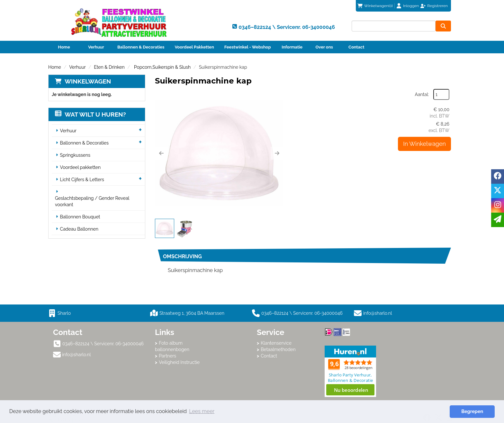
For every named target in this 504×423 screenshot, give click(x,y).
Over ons (324, 47)
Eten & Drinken (109, 67)
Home (64, 47)
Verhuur (96, 47)
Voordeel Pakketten (194, 47)
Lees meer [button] (202, 411)
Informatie (292, 47)
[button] (161, 153)
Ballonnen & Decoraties (141, 47)
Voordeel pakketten (81, 167)
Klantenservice (276, 343)
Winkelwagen (88, 81)
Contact (356, 47)
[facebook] (498, 176)
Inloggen (411, 6)
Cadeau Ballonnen (79, 229)
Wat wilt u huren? (90, 114)
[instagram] (498, 205)
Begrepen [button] (472, 411)
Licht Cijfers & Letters (82, 180)
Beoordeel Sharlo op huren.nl (350, 371)
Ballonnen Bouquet (80, 217)
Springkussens (75, 155)
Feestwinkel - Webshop (248, 47)
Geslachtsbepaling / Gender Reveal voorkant (92, 201)
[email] (498, 220)
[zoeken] (443, 26)
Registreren (437, 6)
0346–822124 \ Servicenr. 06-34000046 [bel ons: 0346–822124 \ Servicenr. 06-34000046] (103, 344)
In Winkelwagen (424, 144)
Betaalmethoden (278, 349)
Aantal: (422, 94)
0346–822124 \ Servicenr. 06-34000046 (297, 313)
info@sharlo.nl (378, 313)
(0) (375, 6)
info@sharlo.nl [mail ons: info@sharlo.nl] (76, 355)
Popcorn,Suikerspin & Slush (162, 67)
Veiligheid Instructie (179, 362)
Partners (167, 356)
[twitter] (498, 191)
